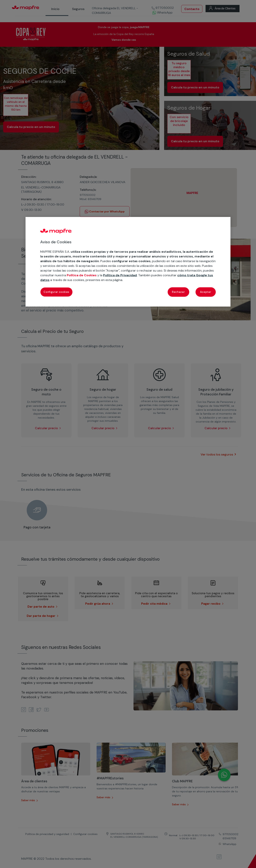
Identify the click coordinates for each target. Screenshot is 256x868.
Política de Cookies (82, 275)
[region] (128, 262)
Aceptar (206, 292)
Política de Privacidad (120, 275)
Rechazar (178, 292)
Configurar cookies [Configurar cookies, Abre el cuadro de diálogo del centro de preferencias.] (56, 292)
